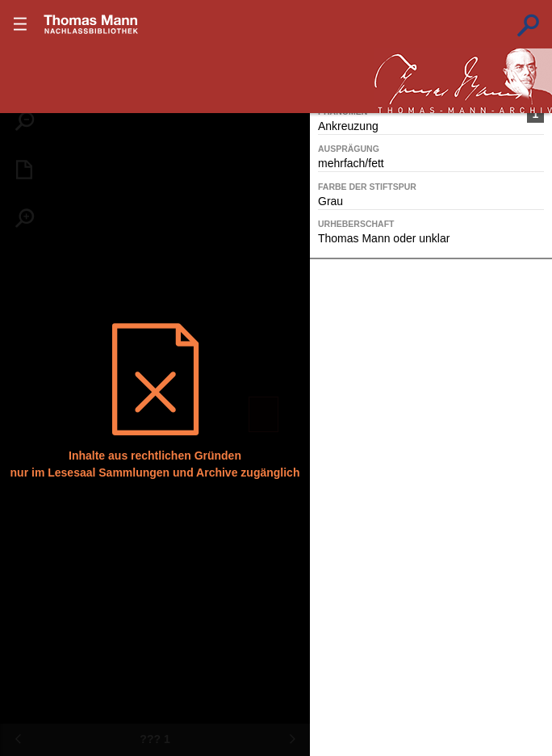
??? (91, 24)
